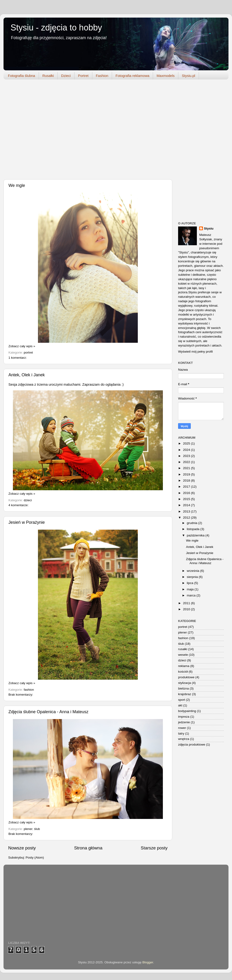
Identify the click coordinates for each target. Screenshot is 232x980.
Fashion (102, 76)
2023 (187, 456)
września (193, 571)
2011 (187, 603)
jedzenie (184, 722)
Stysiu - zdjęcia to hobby (56, 28)
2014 (187, 505)
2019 (187, 474)
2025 (187, 443)
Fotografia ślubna (22, 76)
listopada (194, 529)
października (196, 535)
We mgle (17, 185)
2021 (187, 468)
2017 (187, 487)
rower (182, 728)
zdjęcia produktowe (192, 744)
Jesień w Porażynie (27, 522)
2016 (187, 493)
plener (28, 829)
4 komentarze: (19, 505)
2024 (187, 450)
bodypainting (187, 711)
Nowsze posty (22, 848)
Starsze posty (154, 848)
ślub (37, 829)
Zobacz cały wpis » (22, 346)
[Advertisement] (44, 130)
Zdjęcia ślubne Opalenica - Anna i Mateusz (48, 712)
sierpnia (193, 577)
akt (180, 705)
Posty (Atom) (35, 857)
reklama (184, 666)
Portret (83, 76)
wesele (183, 655)
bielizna (183, 688)
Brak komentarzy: (21, 695)
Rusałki (48, 76)
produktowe (186, 677)
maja (191, 589)
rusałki (183, 649)
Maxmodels (166, 76)
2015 (187, 499)
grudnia (193, 523)
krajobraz (185, 694)
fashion (29, 690)
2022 (187, 462)
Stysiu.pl (189, 76)
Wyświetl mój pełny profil (195, 352)
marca (192, 595)
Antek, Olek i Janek (27, 375)
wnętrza (184, 739)
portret (28, 352)
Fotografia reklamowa (132, 76)
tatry (181, 733)
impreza (184, 717)
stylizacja (185, 683)
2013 (187, 511)
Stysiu (209, 228)
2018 (187, 481)
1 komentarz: (18, 358)
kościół (183, 672)
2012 (187, 518)
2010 (187, 609)
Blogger (148, 962)
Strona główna (88, 848)
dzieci (28, 500)
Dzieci (66, 76)
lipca (191, 583)
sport (182, 700)
